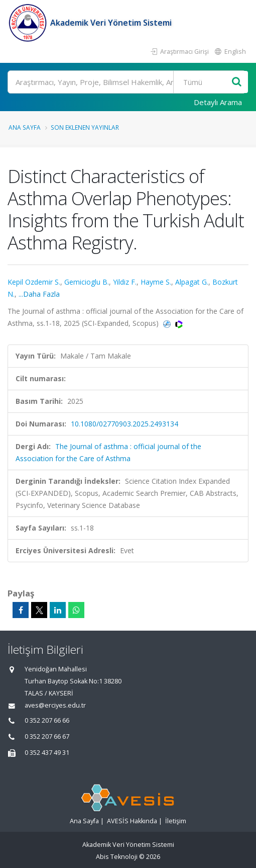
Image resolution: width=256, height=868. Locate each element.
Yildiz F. (125, 282)
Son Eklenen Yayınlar (85, 127)
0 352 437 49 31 (47, 753)
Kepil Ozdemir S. (34, 282)
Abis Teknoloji (117, 857)
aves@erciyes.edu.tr (55, 705)
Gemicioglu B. (87, 282)
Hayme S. (156, 282)
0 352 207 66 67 (47, 736)
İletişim (176, 821)
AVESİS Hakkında (132, 821)
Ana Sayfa (25, 127)
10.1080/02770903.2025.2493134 (124, 424)
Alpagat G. (192, 282)
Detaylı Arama (218, 102)
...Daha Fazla (39, 294)
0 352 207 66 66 (47, 720)
